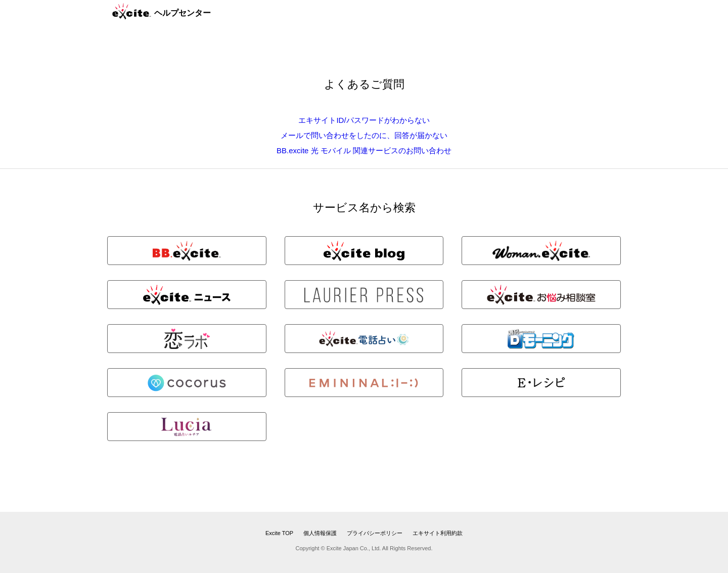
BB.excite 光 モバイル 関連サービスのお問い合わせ (364, 150)
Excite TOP (279, 533)
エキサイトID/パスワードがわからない (364, 120)
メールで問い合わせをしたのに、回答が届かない (364, 135)
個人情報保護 (320, 533)
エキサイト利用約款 (438, 533)
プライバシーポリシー (375, 533)
